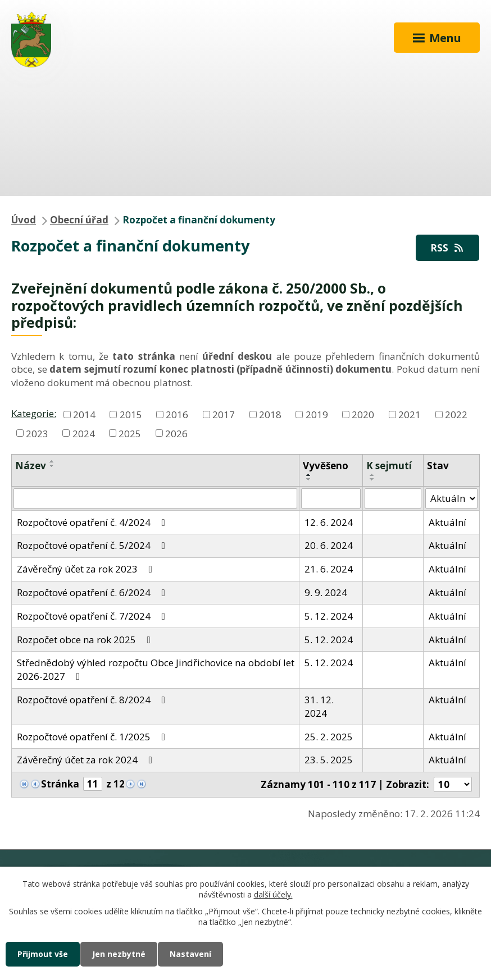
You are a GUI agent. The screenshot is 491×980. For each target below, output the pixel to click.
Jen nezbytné (119, 954)
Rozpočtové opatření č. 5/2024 (93, 545)
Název (31, 466)
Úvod (24, 220)
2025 (130, 433)
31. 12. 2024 (319, 706)
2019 (317, 414)
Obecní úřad (79, 220)
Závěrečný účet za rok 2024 (87, 760)
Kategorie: (34, 413)
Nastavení (190, 954)
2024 (84, 433)
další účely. (273, 895)
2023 (37, 433)
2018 (270, 414)
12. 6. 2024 (329, 522)
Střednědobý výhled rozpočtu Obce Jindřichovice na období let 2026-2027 (156, 669)
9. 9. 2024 (326, 592)
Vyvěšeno (326, 466)
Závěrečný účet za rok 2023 (87, 569)
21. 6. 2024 (329, 569)
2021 (410, 414)
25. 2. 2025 (329, 737)
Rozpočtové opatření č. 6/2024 (93, 592)
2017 (224, 414)
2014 (84, 414)
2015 (131, 414)
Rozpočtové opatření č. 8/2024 (93, 700)
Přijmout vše (43, 954)
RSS (448, 248)
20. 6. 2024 (329, 545)
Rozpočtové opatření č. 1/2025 (93, 737)
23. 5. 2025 (329, 760)
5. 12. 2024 (329, 616)
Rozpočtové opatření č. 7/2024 (93, 616)
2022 (456, 414)
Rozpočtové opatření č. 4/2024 (93, 522)
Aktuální (447, 522)
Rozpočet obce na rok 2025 (86, 640)
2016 (177, 414)
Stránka (60, 784)
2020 (363, 414)
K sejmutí (389, 466)
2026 (176, 433)
